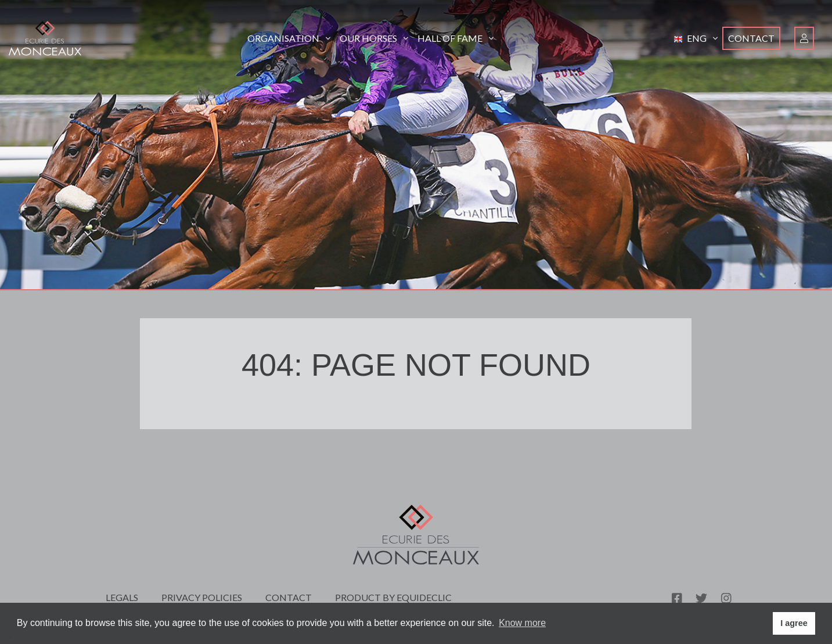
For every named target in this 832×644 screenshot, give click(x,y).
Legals (122, 597)
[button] (696, 38)
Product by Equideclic (393, 597)
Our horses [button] (374, 38)
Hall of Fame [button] (455, 38)
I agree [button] (794, 623)
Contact (751, 38)
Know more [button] (522, 623)
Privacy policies (202, 597)
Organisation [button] (289, 38)
